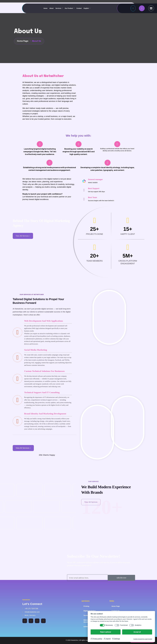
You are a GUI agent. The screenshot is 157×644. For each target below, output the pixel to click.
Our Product (69, 8)
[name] (142, 8)
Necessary (109, 625)
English (86, 8)
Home (46, 8)
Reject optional (106, 632)
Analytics (138, 625)
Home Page (116, 606)
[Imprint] (107, 639)
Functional (124, 625)
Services (58, 8)
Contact (79, 8)
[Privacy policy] (96, 639)
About (51, 8)
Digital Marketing (90, 611)
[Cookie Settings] (116, 639)
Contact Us (115, 611)
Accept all (137, 632)
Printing (86, 606)
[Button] (133, 8)
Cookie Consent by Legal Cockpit (143, 639)
